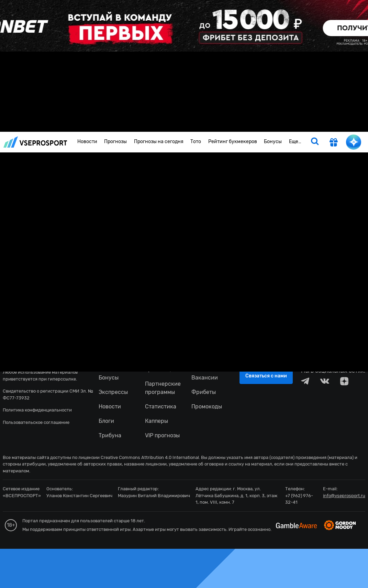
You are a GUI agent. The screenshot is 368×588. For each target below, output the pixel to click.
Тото (196, 142)
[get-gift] (334, 143)
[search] (315, 142)
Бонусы (273, 142)
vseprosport (35, 142)
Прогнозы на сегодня (159, 142)
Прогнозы (115, 142)
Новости (87, 142)
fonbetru (184, 294)
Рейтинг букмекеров (233, 142)
